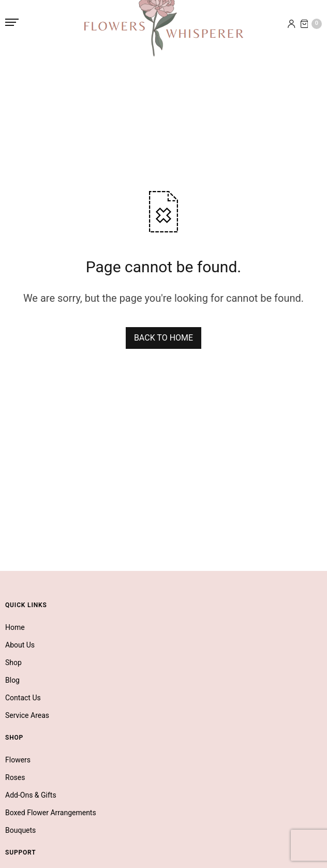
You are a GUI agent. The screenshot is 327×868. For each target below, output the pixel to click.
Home (15, 627)
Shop (13, 663)
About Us (20, 645)
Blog (12, 680)
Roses (15, 777)
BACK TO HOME (163, 338)
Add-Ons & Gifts (31, 795)
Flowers (18, 760)
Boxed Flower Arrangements (51, 813)
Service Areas (27, 715)
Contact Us (23, 698)
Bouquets (20, 830)
